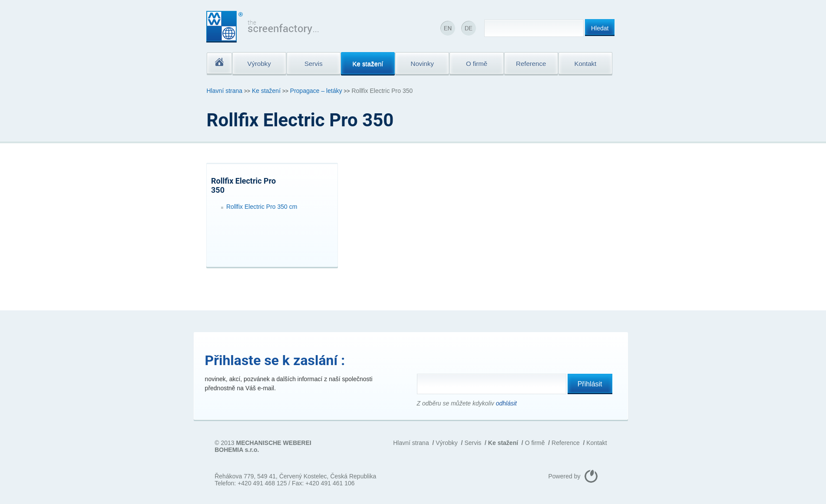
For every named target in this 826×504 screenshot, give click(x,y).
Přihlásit (590, 384)
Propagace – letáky (316, 91)
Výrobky (447, 443)
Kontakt (596, 443)
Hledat (600, 28)
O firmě (535, 443)
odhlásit (506, 403)
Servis (473, 443)
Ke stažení (266, 91)
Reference (566, 443)
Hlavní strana (225, 91)
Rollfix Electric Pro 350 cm (262, 207)
